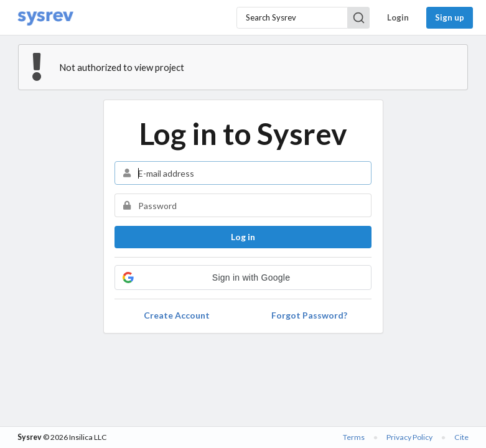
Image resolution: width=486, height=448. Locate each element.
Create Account (177, 315)
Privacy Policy (409, 437)
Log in (243, 237)
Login (398, 17)
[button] (243, 278)
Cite (461, 437)
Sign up (450, 17)
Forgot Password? (309, 315)
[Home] (45, 18)
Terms (354, 437)
